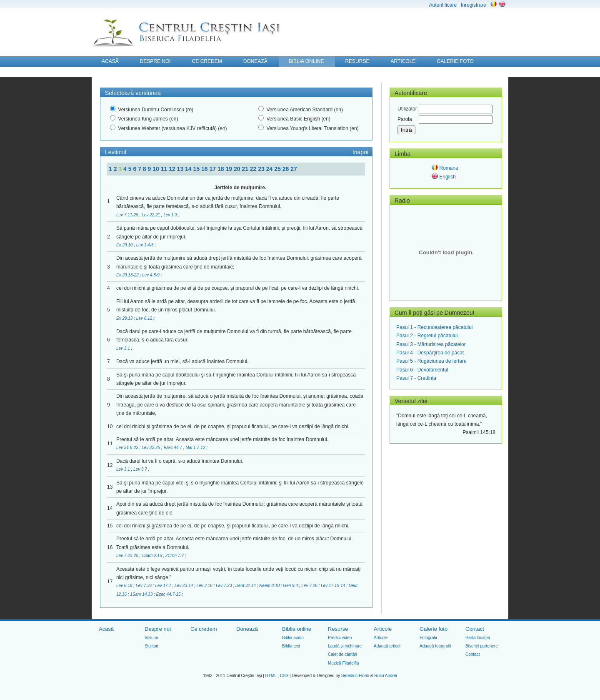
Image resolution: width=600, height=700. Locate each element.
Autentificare (443, 5)
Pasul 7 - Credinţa (416, 378)
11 (165, 169)
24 (270, 169)
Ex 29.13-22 (128, 275)
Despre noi (158, 629)
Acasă (106, 629)
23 (262, 169)
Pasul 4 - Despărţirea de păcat (430, 353)
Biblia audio (293, 638)
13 (181, 169)
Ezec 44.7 (173, 448)
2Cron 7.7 (175, 556)
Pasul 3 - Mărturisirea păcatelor (431, 344)
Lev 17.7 (164, 586)
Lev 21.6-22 (128, 448)
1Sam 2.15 (152, 556)
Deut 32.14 (246, 586)
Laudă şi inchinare (345, 646)
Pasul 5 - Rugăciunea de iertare (431, 361)
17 (213, 169)
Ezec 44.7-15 (169, 594)
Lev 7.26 (310, 586)
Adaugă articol (387, 646)
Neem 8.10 (270, 586)
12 (173, 169)
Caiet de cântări (342, 654)
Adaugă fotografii (435, 646)
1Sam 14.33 (142, 594)
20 (238, 169)
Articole (383, 629)
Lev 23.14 (184, 586)
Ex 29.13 (125, 318)
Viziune (151, 638)
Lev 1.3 (171, 215)
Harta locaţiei (477, 638)
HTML (271, 676)
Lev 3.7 (141, 469)
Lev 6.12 (145, 318)
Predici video (340, 638)
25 (278, 169)
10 (156, 169)
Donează (247, 629)
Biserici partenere (482, 646)
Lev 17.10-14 (334, 586)
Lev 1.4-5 (145, 245)
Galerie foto (434, 629)
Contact (475, 629)
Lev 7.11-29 (128, 215)
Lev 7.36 (144, 586)
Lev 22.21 (151, 215)
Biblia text (291, 646)
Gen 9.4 (291, 586)
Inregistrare (474, 5)
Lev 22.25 (151, 448)
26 (286, 169)
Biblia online (297, 629)
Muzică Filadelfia (343, 663)
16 (205, 169)
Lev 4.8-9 (151, 275)
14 (189, 169)
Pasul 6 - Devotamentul (422, 370)
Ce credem (204, 629)
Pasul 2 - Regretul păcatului (427, 336)
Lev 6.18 (125, 586)
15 (197, 169)
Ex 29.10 (125, 245)
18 (221, 169)
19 (229, 169)
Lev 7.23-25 (128, 556)
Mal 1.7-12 (196, 448)
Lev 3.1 (124, 348)
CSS (284, 676)
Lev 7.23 (224, 586)
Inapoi (360, 152)
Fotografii (428, 638)
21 (246, 169)
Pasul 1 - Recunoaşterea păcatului (434, 327)
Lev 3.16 (205, 586)
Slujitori (151, 646)
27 (294, 169)
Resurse (338, 629)
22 (254, 169)
